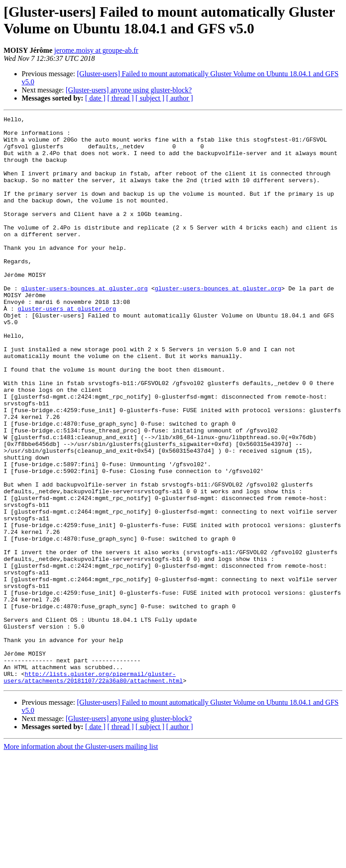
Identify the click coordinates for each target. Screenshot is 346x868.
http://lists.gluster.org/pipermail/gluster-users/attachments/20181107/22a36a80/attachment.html (93, 790)
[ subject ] (150, 98)
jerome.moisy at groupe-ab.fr (96, 50)
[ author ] (180, 98)
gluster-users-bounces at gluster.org (84, 323)
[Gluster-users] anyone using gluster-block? (129, 90)
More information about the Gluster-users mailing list (81, 860)
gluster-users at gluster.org (67, 348)
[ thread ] (121, 98)
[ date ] (95, 98)
